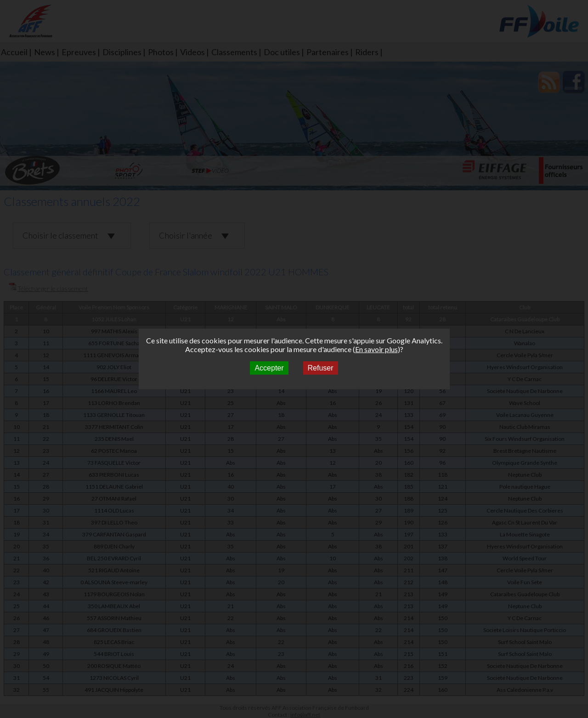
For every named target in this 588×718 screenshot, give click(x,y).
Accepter (269, 368)
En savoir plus (376, 349)
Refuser (321, 368)
